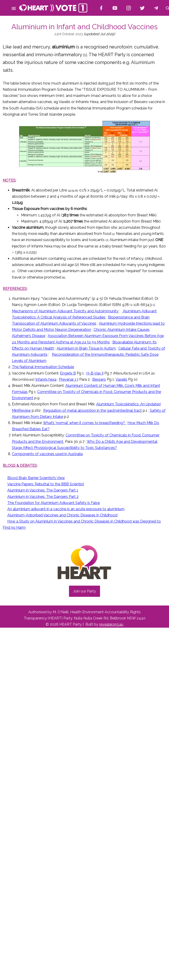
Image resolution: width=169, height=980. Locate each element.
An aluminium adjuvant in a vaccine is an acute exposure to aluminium (66, 509)
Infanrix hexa (46, 379)
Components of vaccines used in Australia (47, 454)
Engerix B (68, 373)
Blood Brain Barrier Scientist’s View (36, 478)
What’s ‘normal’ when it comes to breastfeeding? (84, 423)
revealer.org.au (111, 624)
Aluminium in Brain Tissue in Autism (86, 348)
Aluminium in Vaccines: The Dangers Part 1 (43, 490)
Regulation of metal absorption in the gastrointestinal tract (92, 410)
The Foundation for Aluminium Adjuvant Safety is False (54, 503)
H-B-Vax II (95, 373)
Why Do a (96, 442)
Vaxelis (121, 379)
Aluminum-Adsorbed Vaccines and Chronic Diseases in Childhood (62, 515)
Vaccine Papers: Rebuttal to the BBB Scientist (46, 484)
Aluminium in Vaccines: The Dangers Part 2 (43, 497)
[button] (14, 8)
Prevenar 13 (69, 379)
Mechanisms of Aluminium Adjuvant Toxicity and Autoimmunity (65, 311)
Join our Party (84, 591)
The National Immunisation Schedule (43, 367)
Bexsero (99, 379)
